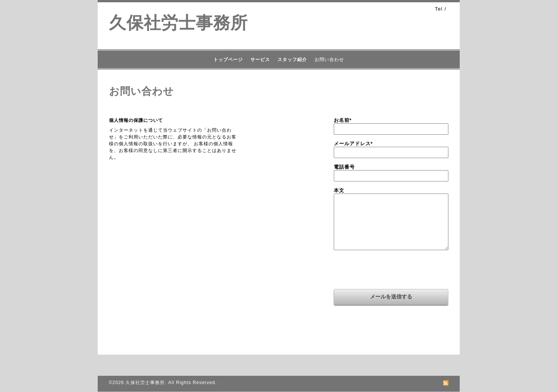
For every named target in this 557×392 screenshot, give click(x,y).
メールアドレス (353, 144)
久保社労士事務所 (178, 23)
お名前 (343, 120)
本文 (339, 190)
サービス (260, 60)
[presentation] (391, 271)
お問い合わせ (329, 60)
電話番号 (344, 167)
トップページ (228, 60)
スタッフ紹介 (292, 60)
